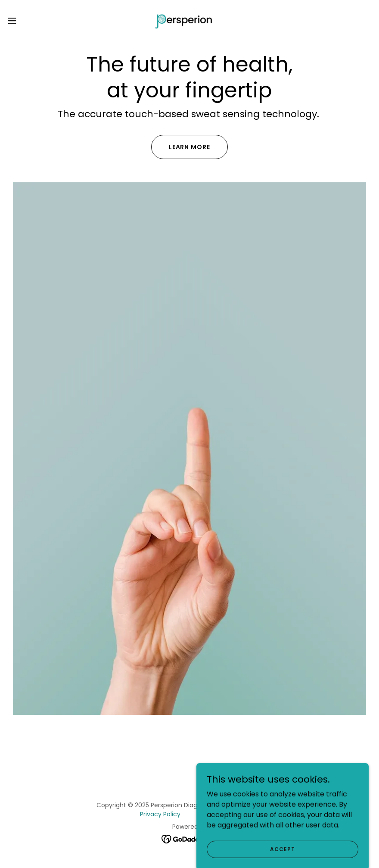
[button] (31, 21)
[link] (190, 21)
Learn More (190, 147)
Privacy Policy (160, 814)
